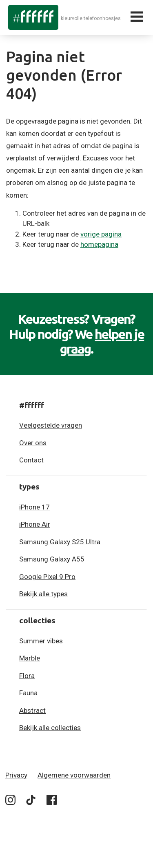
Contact (31, 460)
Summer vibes (41, 641)
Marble (30, 658)
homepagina (99, 244)
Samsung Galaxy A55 (52, 559)
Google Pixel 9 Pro (47, 577)
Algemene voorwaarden (74, 775)
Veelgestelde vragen (51, 425)
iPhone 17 (34, 507)
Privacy (16, 775)
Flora (27, 676)
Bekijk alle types (43, 594)
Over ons (33, 443)
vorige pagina (101, 234)
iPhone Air (35, 524)
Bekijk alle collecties (50, 728)
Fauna (28, 693)
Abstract (32, 710)
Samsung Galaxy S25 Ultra (60, 542)
